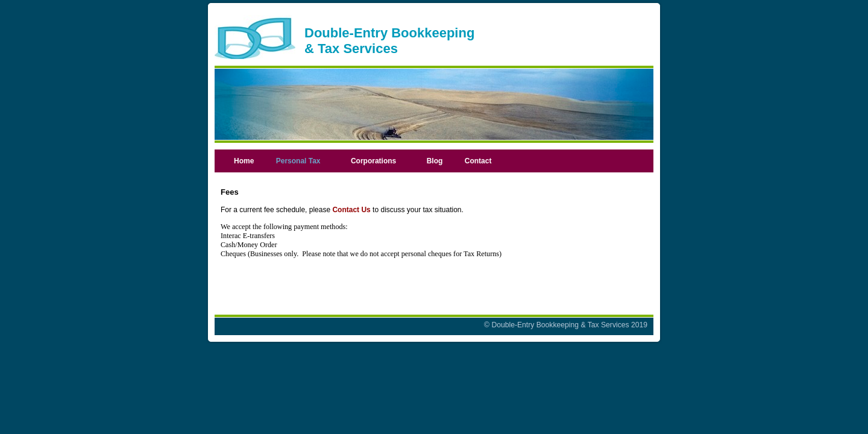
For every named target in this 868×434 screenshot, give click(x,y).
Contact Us (351, 210)
